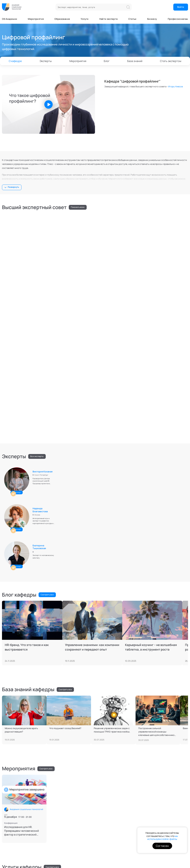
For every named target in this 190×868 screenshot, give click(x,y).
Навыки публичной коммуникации (89, 653)
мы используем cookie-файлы (163, 838)
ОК (176, 792)
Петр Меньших (42, 253)
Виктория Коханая (44, 313)
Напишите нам (12, 792)
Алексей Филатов (141, 643)
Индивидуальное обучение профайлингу (144, 654)
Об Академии (10, 19)
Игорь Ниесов (175, 86)
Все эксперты (37, 300)
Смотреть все (47, 360)
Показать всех (78, 207)
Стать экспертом (79, 753)
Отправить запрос (82, 823)
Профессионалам (178, 19)
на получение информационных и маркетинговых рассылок (166, 811)
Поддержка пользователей (31, 842)
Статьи (132, 19)
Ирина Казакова (168, 220)
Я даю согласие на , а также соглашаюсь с (164, 802)
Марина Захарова (106, 253)
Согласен (162, 846)
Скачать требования (109, 753)
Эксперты (46, 61)
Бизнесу (152, 19)
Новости (77, 795)
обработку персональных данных (164, 801)
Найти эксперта (109, 19)
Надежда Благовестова (104, 315)
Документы (8, 842)
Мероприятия (36, 19)
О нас (101, 791)
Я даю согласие (166, 812)
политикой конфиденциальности (163, 803)
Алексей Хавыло (106, 220)
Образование (62, 19)
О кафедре (15, 61)
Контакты (53, 842)
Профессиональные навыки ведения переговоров (31, 654)
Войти (181, 7)
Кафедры (104, 795)
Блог (107, 61)
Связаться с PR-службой (17, 819)
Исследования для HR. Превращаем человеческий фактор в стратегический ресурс (22, 597)
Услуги (85, 19)
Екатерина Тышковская (166, 315)
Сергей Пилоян (168, 253)
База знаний (135, 61)
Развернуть (13, 187)
